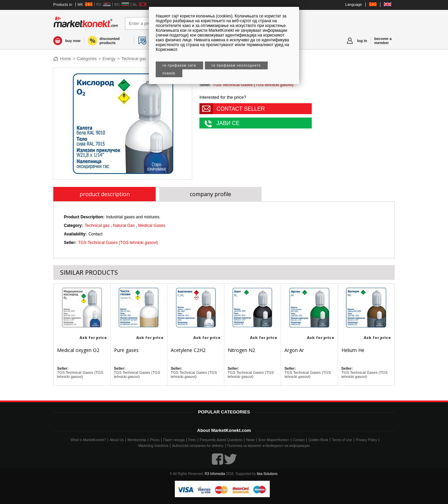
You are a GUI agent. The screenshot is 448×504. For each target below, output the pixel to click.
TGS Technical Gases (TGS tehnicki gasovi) (253, 85)
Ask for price (93, 337)
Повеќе (169, 73)
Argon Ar (294, 350)
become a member (383, 41)
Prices (155, 440)
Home (66, 59)
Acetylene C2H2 (188, 350)
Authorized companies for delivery (198, 446)
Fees (192, 440)
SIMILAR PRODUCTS (89, 272)
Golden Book (318, 440)
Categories (87, 59)
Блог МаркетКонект (274, 440)
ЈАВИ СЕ (228, 123)
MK (80, 4)
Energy (109, 59)
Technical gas (134, 59)
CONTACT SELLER (241, 109)
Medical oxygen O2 (78, 350)
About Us (117, 440)
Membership (137, 440)
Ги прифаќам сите (179, 65)
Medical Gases (152, 226)
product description (105, 194)
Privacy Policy (366, 440)
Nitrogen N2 (241, 350)
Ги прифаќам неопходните (236, 65)
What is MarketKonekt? (88, 440)
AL (135, 4)
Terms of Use (342, 440)
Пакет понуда (174, 440)
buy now (73, 41)
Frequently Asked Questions (221, 440)
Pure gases (126, 350)
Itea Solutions (267, 474)
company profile (211, 194)
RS (99, 4)
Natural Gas (124, 226)
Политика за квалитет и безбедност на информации (269, 446)
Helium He (353, 350)
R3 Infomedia (215, 474)
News (250, 440)
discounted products (110, 41)
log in (362, 41)
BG (117, 4)
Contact (299, 440)
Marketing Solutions (153, 446)
